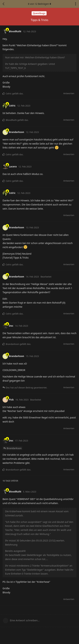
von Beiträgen (39, 4)
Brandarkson (14, 448)
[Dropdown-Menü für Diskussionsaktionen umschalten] (76, 4)
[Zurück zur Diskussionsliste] (3, 4)
